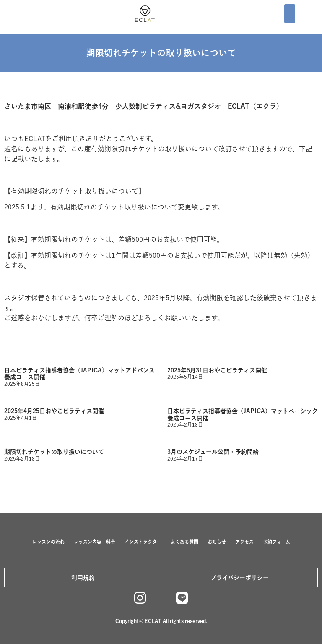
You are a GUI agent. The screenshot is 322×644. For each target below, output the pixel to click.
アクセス (244, 542)
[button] (290, 14)
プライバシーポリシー (240, 578)
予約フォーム (277, 542)
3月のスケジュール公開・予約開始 (213, 452)
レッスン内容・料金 (95, 542)
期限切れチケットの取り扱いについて (54, 452)
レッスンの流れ (48, 542)
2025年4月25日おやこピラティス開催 (54, 411)
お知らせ (217, 542)
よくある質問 (184, 542)
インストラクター (143, 542)
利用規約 (83, 578)
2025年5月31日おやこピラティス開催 (217, 370)
